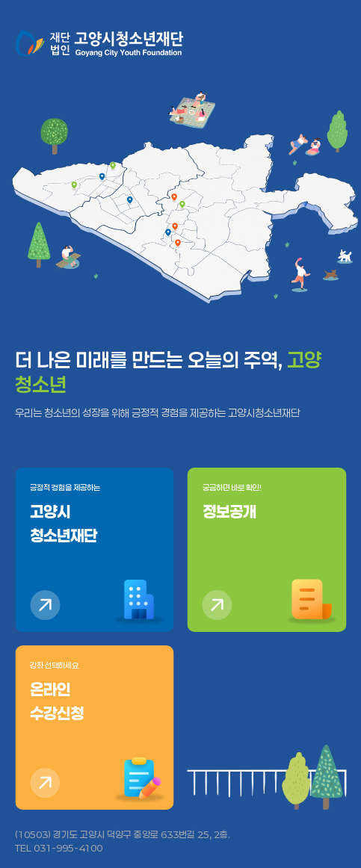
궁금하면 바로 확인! (267, 503)
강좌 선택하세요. (95, 693)
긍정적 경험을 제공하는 (95, 515)
